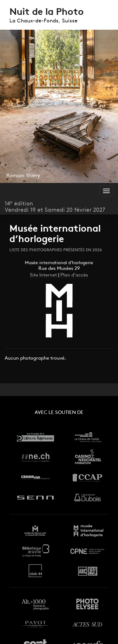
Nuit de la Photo (47, 12)
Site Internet (43, 275)
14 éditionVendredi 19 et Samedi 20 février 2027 (55, 207)
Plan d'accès (74, 275)
